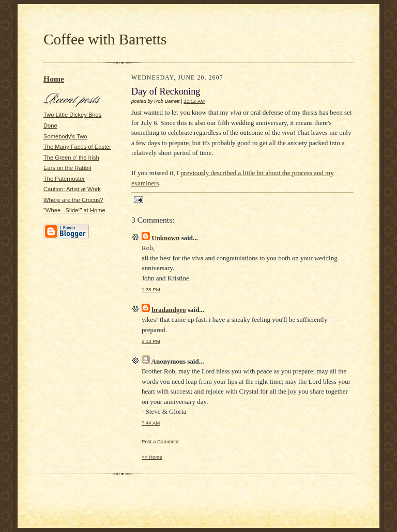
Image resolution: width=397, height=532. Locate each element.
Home (54, 79)
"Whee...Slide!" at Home (74, 210)
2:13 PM (151, 341)
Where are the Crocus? (73, 200)
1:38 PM (151, 290)
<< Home (152, 457)
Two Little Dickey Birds (72, 115)
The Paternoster (64, 179)
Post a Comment (160, 441)
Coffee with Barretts (105, 39)
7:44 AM (151, 423)
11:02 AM (194, 101)
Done (50, 126)
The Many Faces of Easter (77, 147)
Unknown (165, 238)
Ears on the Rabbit (67, 168)
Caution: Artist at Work (72, 189)
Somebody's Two (65, 136)
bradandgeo (169, 310)
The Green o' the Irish (71, 158)
